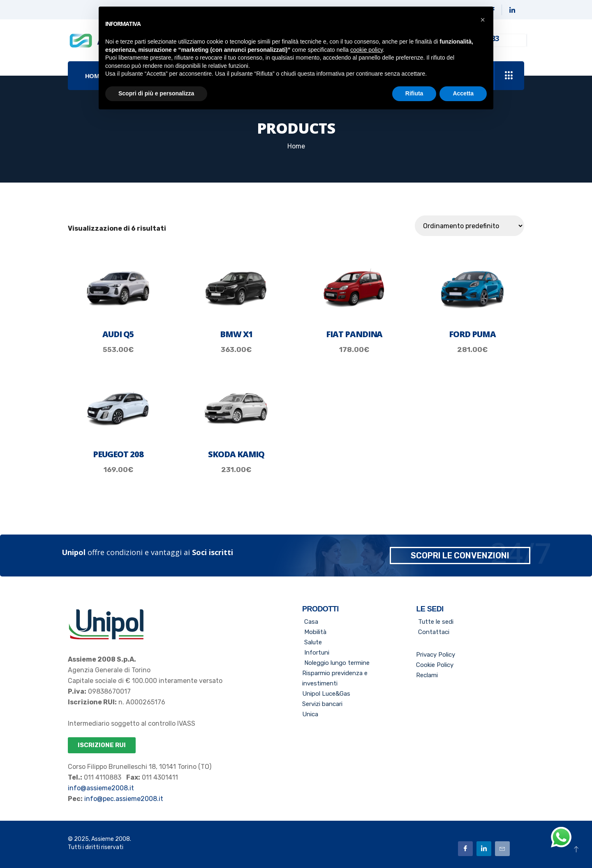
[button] (483, 20)
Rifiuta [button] (414, 93)
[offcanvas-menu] (509, 76)
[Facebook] (465, 848)
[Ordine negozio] (469, 226)
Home (296, 146)
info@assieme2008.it (101, 788)
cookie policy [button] (367, 50)
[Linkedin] (512, 10)
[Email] (502, 848)
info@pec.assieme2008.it (123, 799)
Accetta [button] (463, 93)
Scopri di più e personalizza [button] (156, 93)
